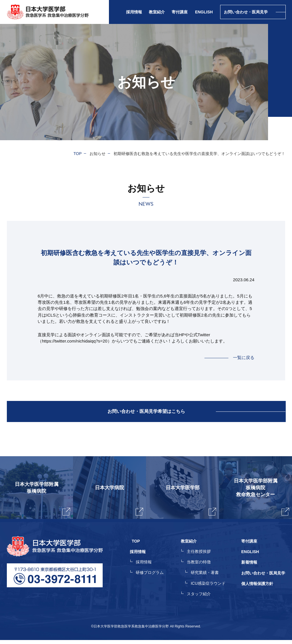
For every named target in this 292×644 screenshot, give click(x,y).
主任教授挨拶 (201, 557)
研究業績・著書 (207, 578)
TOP (78, 154)
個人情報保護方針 (257, 588)
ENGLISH (204, 12)
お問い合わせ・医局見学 (263, 578)
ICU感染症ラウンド (210, 588)
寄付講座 (180, 12)
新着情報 (249, 567)
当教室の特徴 (201, 567)
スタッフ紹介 (201, 598)
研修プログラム (154, 578)
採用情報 (148, 567)
